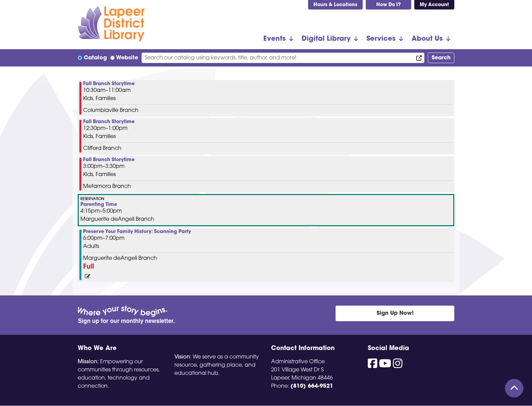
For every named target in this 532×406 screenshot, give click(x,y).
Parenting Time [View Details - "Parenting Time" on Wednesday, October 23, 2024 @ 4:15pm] (99, 205)
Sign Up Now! (395, 313)
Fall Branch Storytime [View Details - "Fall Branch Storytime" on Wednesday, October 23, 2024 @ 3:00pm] (109, 160)
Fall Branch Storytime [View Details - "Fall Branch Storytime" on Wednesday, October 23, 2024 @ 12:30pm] (109, 122)
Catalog (95, 58)
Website (127, 58)
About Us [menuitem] (427, 39)
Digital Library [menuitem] (326, 39)
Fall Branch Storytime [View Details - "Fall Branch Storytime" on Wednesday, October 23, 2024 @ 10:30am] (109, 84)
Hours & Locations (335, 5)
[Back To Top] (514, 388)
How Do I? (388, 5)
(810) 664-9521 (312, 386)
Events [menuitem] (274, 39)
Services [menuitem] (381, 39)
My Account (434, 5)
